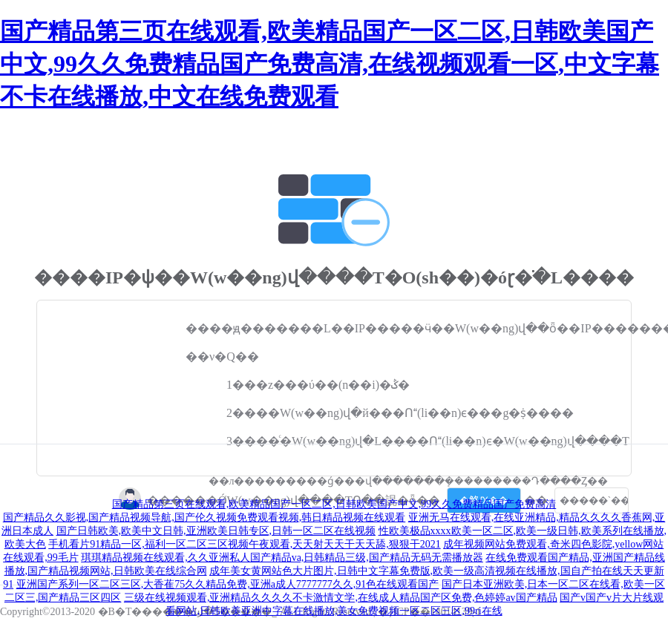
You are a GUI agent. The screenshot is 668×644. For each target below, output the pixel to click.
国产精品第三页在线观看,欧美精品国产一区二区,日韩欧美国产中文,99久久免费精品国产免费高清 (334, 504)
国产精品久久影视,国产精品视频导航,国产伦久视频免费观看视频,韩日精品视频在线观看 (204, 517)
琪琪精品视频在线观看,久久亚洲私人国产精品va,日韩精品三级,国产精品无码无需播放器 (282, 558)
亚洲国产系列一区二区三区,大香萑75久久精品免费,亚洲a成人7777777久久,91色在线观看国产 (228, 584)
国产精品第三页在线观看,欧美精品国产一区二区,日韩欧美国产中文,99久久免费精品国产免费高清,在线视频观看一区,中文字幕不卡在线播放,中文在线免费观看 (330, 64)
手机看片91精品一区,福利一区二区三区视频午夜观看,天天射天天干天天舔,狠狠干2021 (245, 544)
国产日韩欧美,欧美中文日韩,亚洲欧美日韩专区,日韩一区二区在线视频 (216, 531)
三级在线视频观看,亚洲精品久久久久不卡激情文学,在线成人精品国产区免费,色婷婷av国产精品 (341, 598)
